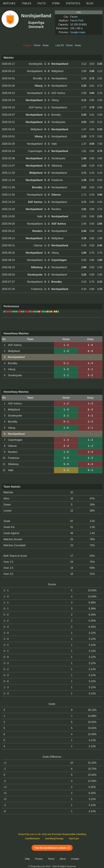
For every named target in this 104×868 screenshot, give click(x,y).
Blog (90, 3)
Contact (75, 859)
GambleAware (32, 839)
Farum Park (77, 21)
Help (27, 859)
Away (46, 45)
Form (56, 3)
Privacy (39, 859)
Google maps (78, 32)
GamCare (74, 839)
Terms (51, 859)
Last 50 (60, 45)
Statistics (73, 3)
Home (37, 45)
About (63, 859)
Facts (42, 3)
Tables (26, 3)
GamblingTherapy (54, 839)
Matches (9, 3)
